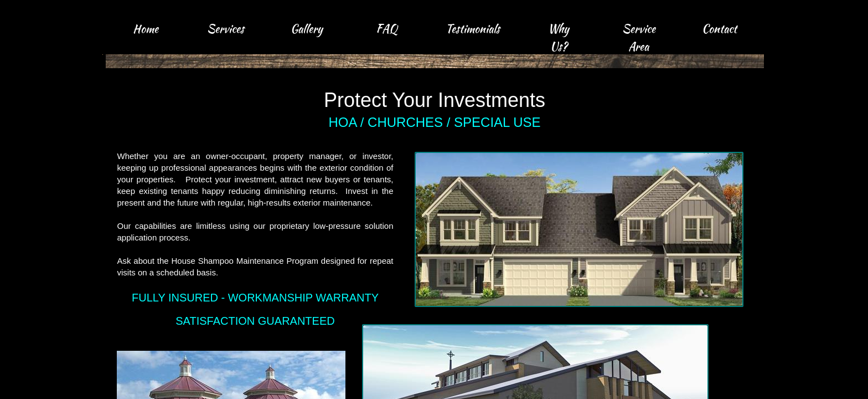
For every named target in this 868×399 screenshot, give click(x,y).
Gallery (307, 29)
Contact (719, 29)
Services (226, 29)
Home (146, 29)
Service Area (639, 37)
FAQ (386, 29)
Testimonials (473, 29)
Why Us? (559, 37)
